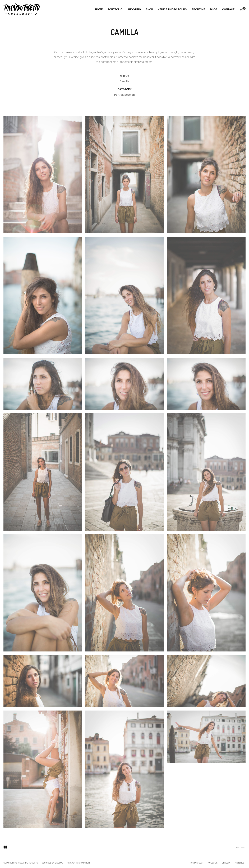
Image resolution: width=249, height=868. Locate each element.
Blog (214, 9)
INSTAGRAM (197, 863)
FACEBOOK (212, 863)
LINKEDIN (226, 863)
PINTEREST (240, 863)
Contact (228, 9)
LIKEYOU (59, 863)
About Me (198, 9)
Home (99, 9)
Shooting (134, 9)
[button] (241, 9)
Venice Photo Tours (172, 9)
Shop (149, 9)
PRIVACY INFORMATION (78, 863)
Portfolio (115, 9)
